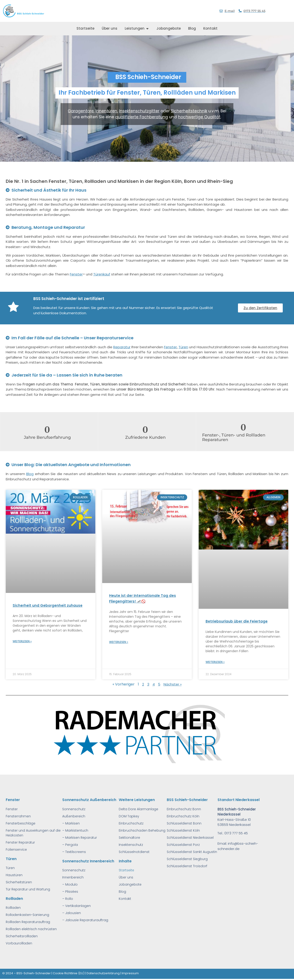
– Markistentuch (75, 830)
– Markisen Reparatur (80, 838)
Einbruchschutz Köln (183, 816)
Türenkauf (102, 274)
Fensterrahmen (18, 816)
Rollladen (13, 908)
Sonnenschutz (74, 809)
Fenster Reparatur (20, 842)
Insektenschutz (131, 845)
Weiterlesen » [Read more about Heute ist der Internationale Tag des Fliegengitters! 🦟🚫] (119, 642)
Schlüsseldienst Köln (183, 830)
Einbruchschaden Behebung (142, 830)
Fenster (76, 274)
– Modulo (70, 884)
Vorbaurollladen (19, 943)
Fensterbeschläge (21, 823)
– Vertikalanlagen (76, 906)
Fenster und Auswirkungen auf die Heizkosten (33, 833)
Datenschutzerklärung (103, 973)
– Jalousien (72, 913)
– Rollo (68, 899)
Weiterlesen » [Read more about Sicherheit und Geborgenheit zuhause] (22, 641)
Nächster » (173, 684)
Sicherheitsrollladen (22, 936)
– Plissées (70, 892)
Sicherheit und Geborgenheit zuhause (48, 605)
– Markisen (71, 823)
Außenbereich (74, 816)
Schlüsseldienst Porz (183, 845)
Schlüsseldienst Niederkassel (190, 838)
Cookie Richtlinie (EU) (69, 973)
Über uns (126, 877)
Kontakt (125, 899)
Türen (183, 347)
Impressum (130, 973)
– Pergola (70, 845)
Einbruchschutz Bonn (184, 809)
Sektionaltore (129, 838)
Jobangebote (130, 884)
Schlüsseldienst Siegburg (187, 859)
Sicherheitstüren (19, 882)
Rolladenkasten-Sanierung (27, 915)
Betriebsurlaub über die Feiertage (237, 621)
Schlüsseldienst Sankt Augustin (192, 852)
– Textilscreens (74, 852)
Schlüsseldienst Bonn (184, 823)
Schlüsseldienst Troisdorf (187, 866)
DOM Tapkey (129, 816)
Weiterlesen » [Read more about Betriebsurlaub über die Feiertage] (215, 662)
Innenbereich (73, 877)
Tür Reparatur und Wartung (28, 889)
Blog (30, 474)
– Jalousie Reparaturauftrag (85, 920)
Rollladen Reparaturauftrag (28, 922)
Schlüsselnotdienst (134, 852)
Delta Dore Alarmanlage (139, 809)
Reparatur (122, 347)
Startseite (126, 870)
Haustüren (14, 875)
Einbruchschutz (131, 823)
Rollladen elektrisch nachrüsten (31, 929)
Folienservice (16, 850)
